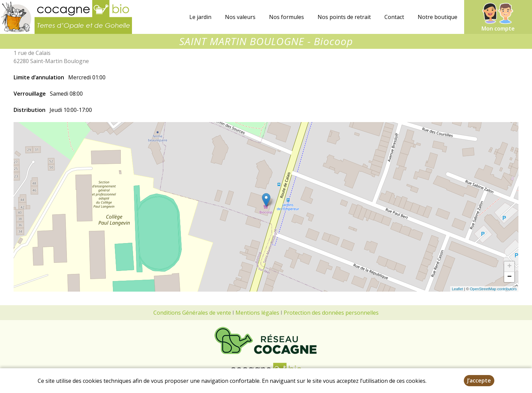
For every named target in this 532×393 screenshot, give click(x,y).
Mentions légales (257, 313)
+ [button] (509, 267)
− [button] (509, 277)
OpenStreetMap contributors (493, 289)
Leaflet (458, 289)
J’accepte (479, 380)
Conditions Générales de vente (192, 313)
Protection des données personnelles (331, 313)
